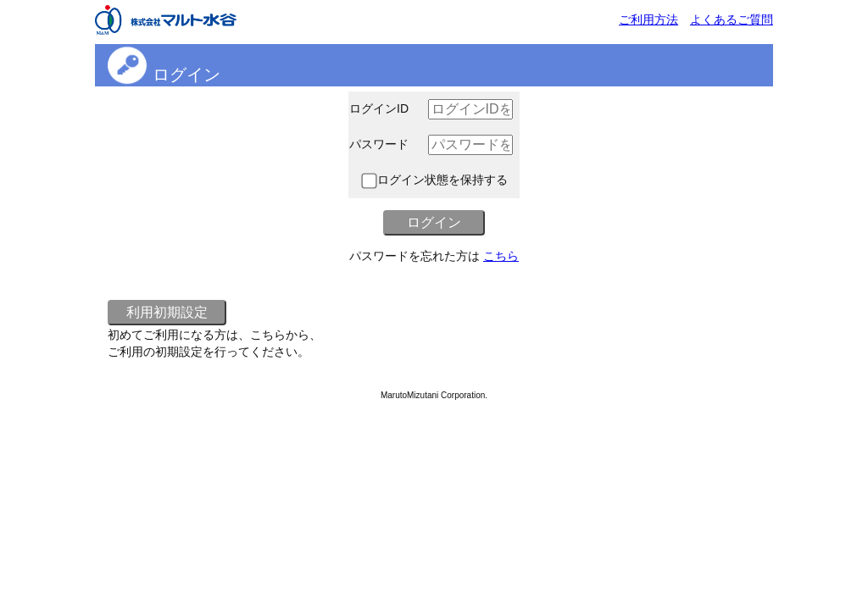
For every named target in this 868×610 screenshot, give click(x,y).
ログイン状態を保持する (434, 180)
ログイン (186, 75)
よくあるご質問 (732, 19)
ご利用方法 (648, 19)
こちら (501, 256)
